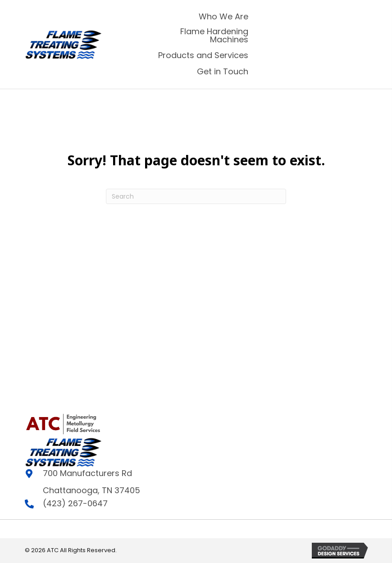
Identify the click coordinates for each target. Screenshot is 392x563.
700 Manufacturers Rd (87, 473)
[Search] (196, 196)
